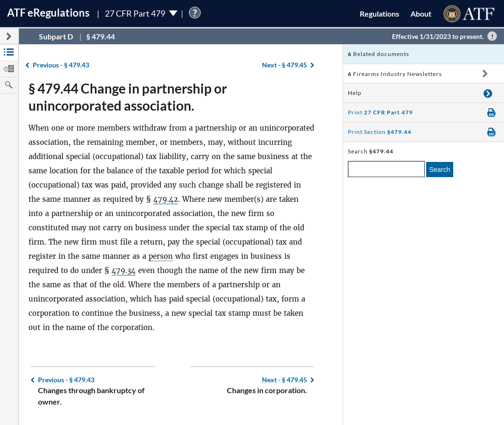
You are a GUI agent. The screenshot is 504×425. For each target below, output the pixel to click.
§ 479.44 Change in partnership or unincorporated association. (128, 97)
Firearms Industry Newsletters (395, 74)
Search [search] (439, 170)
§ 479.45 (285, 65)
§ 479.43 (61, 65)
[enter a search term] (386, 169)
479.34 (124, 270)
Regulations (379, 14)
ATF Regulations (48, 13)
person (161, 256)
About (421, 14)
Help (355, 93)
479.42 (166, 199)
